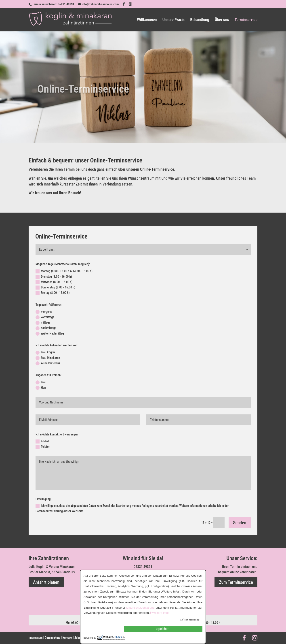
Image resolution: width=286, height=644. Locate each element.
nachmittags (46, 328)
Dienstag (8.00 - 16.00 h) (54, 277)
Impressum (36, 638)
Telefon (43, 447)
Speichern (163, 629)
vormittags (45, 317)
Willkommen (147, 20)
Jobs (77, 638)
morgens (44, 312)
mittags (43, 323)
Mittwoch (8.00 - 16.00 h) (54, 282)
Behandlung (200, 20)
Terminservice (246, 20)
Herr (41, 388)
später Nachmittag (50, 334)
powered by (90, 638)
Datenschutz (53, 638)
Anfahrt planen (46, 582)
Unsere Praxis (173, 20)
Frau (41, 382)
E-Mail (42, 441)
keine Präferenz (48, 363)
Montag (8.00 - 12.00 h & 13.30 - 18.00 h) (64, 271)
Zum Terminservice (236, 582)
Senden (240, 523)
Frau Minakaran (48, 358)
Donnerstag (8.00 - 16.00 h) (55, 288)
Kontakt (67, 638)
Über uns (222, 20)
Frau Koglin (45, 352)
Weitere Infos (161, 613)
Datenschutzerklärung (140, 608)
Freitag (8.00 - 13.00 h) (53, 293)
